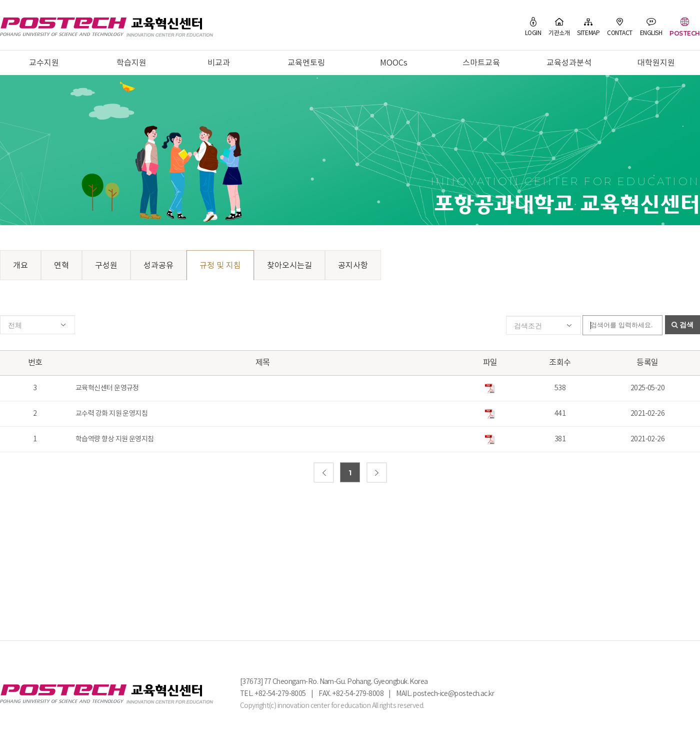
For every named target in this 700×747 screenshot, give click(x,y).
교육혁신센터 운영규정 (107, 388)
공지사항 (353, 266)
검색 (686, 325)
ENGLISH (651, 27)
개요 (20, 266)
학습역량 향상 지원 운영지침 (115, 439)
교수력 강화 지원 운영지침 (111, 414)
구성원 (106, 266)
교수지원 (44, 63)
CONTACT (620, 27)
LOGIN (533, 27)
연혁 (61, 266)
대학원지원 (656, 63)
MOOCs (394, 63)
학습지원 (131, 63)
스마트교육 (481, 63)
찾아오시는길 (289, 266)
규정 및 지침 (220, 266)
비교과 (219, 63)
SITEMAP (588, 27)
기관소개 (559, 27)
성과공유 (158, 266)
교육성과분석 (569, 63)
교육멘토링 (306, 63)
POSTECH (685, 27)
